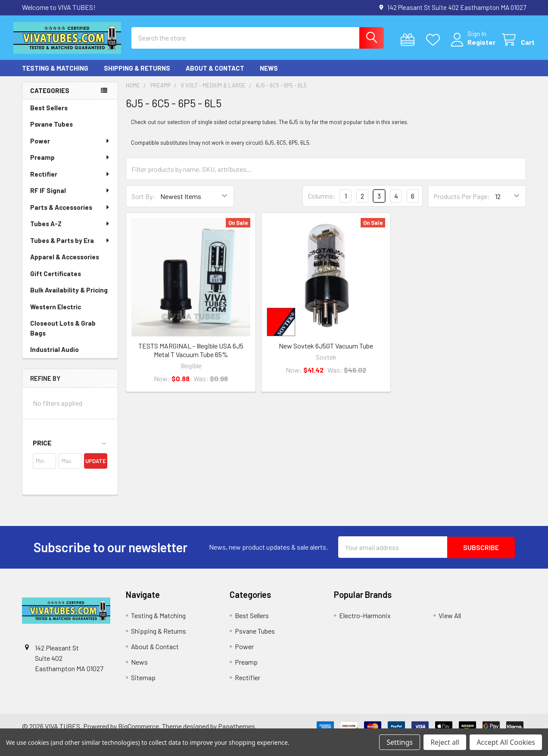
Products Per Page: (462, 203)
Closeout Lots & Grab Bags (63, 334)
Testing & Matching (55, 75)
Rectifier (70, 180)
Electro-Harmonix (365, 622)
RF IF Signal (70, 197)
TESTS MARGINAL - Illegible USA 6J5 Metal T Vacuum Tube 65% (191, 356)
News (269, 75)
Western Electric (56, 313)
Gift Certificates (56, 280)
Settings (400, 742)
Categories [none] (50, 97)
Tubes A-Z (70, 230)
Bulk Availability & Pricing (69, 296)
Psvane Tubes (51, 131)
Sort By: (143, 203)
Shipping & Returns (137, 75)
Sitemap (143, 684)
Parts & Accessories (70, 214)
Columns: (322, 202)
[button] (70, 450)
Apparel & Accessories (65, 263)
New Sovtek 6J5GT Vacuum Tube (326, 352)
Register (473, 46)
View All (450, 622)
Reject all (445, 742)
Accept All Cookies (506, 742)
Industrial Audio (54, 356)
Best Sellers (49, 114)
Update (96, 468)
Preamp (70, 164)
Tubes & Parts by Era (70, 247)
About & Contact (215, 75)
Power (70, 147)
